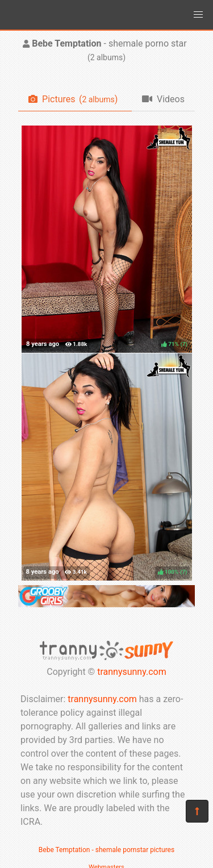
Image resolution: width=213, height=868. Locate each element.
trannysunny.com (132, 672)
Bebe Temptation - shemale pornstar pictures (106, 850)
